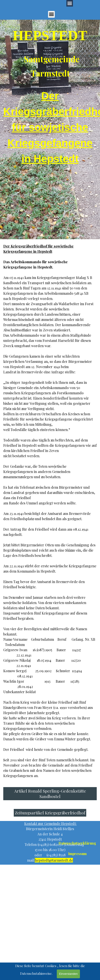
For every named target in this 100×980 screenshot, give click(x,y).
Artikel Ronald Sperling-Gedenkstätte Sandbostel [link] (50, 794)
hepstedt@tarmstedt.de (54, 860)
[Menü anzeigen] (51, 14)
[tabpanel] (50, 52)
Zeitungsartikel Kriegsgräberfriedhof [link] (50, 813)
